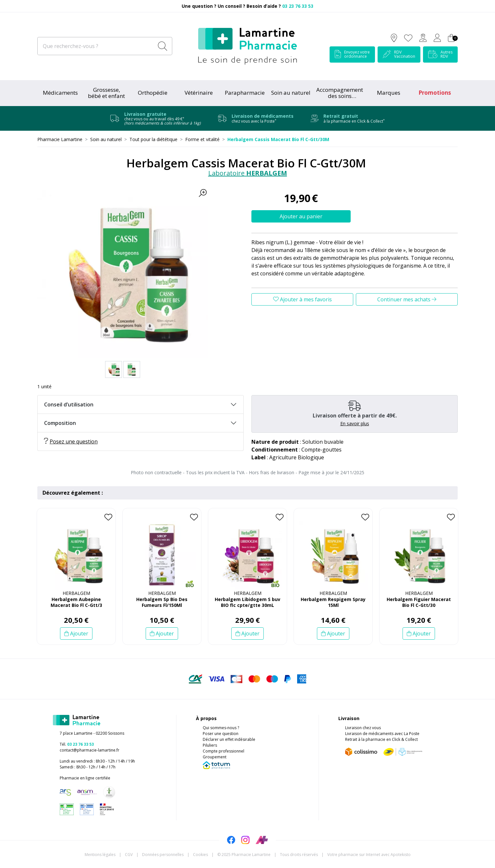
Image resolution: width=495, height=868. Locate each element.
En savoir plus (355, 423)
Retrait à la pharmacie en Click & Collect (381, 739)
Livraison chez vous (363, 728)
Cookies (200, 855)
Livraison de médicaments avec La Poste (382, 734)
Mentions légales (100, 855)
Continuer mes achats (407, 299)
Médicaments (60, 93)
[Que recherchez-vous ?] (96, 46)
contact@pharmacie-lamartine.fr (90, 750)
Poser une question (221, 734)
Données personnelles (163, 855)
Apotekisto (369, 855)
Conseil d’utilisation (69, 404)
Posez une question (71, 441)
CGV (129, 855)
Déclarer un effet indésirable (229, 739)
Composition (60, 423)
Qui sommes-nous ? (221, 728)
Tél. (77, 744)
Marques (389, 93)
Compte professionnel (223, 751)
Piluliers (210, 745)
